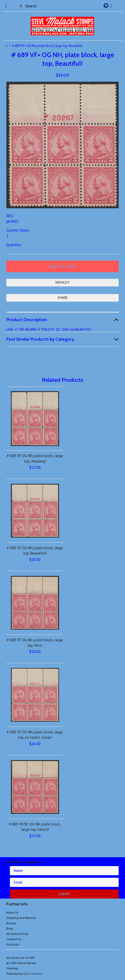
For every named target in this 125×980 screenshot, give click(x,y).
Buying (11, 923)
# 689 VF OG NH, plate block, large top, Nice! (35, 643)
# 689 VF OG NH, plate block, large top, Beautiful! (35, 551)
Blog (10, 928)
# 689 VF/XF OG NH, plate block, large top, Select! (35, 827)
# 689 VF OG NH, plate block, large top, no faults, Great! (35, 735)
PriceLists (13, 944)
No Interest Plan (17, 934)
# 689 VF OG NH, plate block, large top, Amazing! (35, 458)
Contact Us (14, 939)
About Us (13, 912)
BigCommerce (33, 974)
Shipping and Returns (21, 918)
